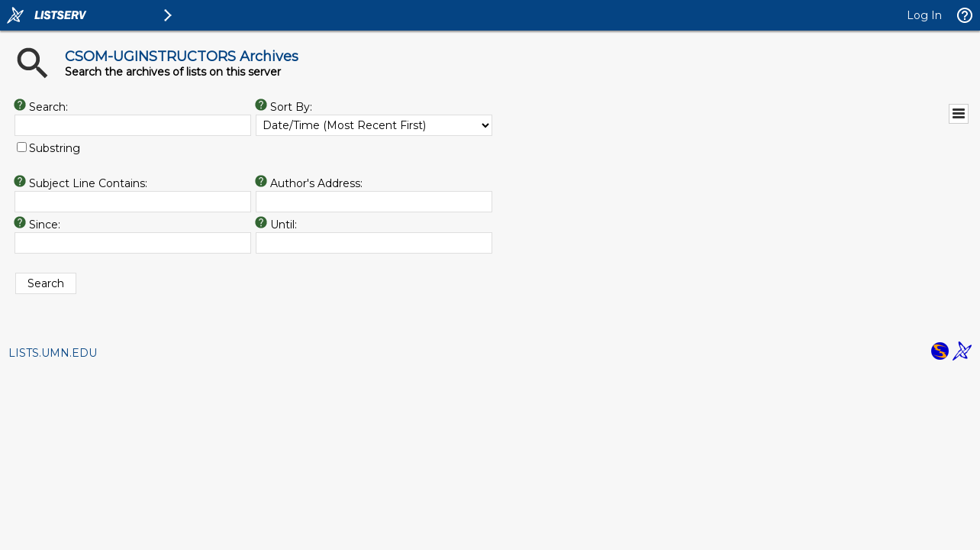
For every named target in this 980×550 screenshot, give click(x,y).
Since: (45, 225)
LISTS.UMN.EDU (53, 353)
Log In (924, 15)
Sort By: (291, 107)
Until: (284, 225)
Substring (55, 148)
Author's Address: (316, 183)
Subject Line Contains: (88, 183)
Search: (48, 107)
